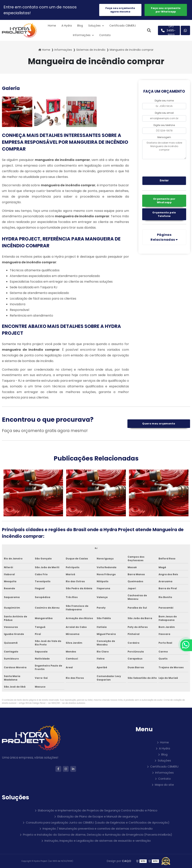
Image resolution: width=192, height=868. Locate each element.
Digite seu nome (164, 101)
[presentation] (166, 167)
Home (52, 26)
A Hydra (67, 26)
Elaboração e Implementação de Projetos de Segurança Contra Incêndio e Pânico (98, 810)
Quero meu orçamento (159, 424)
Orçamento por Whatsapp (164, 201)
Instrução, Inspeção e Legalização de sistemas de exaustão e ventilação (98, 841)
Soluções (95, 26)
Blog (80, 26)
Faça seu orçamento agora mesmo (120, 10)
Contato (105, 35)
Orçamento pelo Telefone (164, 214)
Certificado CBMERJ (123, 26)
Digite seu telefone (164, 125)
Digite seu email (164, 113)
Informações (82, 35)
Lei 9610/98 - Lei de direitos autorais (67, 703)
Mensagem (164, 137)
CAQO (127, 861)
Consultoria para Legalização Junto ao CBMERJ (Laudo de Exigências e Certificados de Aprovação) (98, 822)
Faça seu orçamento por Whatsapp (166, 10)
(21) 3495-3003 (168, 30)
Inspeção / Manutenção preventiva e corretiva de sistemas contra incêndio (98, 829)
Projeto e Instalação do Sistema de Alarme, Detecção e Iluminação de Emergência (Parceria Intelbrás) (98, 835)
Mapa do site (164, 785)
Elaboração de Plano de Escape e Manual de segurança (98, 816)
